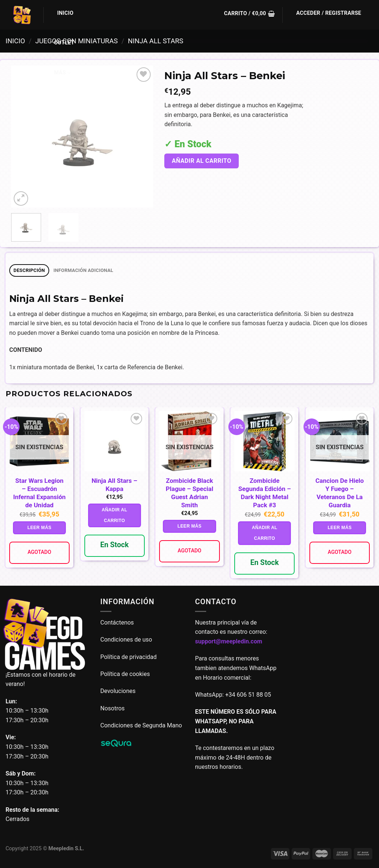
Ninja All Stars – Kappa (114, 485)
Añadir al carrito (202, 161)
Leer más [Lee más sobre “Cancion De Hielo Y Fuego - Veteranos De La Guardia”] (340, 528)
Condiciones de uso (126, 640)
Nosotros (113, 708)
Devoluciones (118, 691)
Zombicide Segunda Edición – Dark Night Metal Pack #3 (265, 493)
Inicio (66, 13)
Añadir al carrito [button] (115, 515)
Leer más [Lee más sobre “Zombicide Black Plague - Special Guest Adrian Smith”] (190, 526)
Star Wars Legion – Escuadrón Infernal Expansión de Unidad (39, 493)
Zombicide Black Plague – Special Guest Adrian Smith (189, 493)
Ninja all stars (156, 41)
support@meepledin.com (229, 641)
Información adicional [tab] (83, 270)
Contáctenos (118, 623)
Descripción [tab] (29, 270)
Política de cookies (125, 674)
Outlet (64, 43)
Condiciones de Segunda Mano (141, 725)
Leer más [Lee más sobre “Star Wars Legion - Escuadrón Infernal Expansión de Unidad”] (39, 528)
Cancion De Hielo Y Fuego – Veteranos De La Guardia (340, 493)
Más (63, 73)
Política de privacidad (128, 657)
